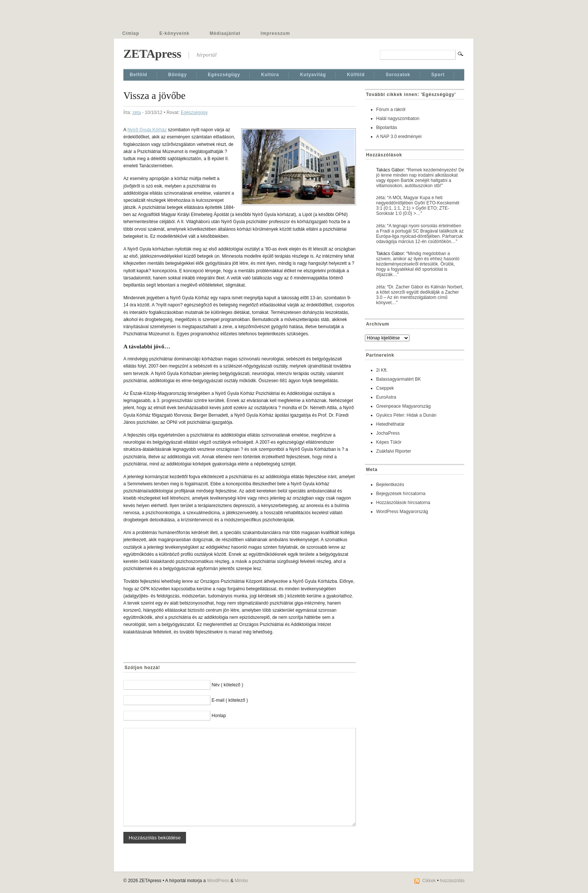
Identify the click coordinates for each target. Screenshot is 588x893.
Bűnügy (178, 75)
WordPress (218, 881)
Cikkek (429, 881)
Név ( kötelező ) (227, 685)
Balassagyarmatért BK (398, 379)
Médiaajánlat (225, 33)
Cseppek (385, 388)
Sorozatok (398, 75)
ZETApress (152, 54)
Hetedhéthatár (390, 424)
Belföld (139, 75)
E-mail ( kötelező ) (230, 700)
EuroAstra (386, 397)
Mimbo (241, 881)
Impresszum (275, 33)
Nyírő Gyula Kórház (147, 130)
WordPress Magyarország (402, 512)
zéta (137, 113)
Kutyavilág (313, 75)
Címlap (131, 33)
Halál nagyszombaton (398, 119)
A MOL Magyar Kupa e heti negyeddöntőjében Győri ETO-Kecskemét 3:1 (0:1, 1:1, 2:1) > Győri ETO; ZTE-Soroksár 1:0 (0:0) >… (418, 206)
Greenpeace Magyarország (403, 406)
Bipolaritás (387, 128)
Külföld (356, 75)
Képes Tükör (389, 442)
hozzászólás (452, 881)
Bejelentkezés (390, 485)
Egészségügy (224, 75)
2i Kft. (382, 370)
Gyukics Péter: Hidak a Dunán (406, 415)
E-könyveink (174, 33)
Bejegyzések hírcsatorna (401, 494)
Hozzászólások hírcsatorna (403, 503)
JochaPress (388, 433)
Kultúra (270, 75)
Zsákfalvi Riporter (394, 451)
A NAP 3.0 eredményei (399, 137)
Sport (438, 75)
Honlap (219, 716)
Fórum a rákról (391, 110)
